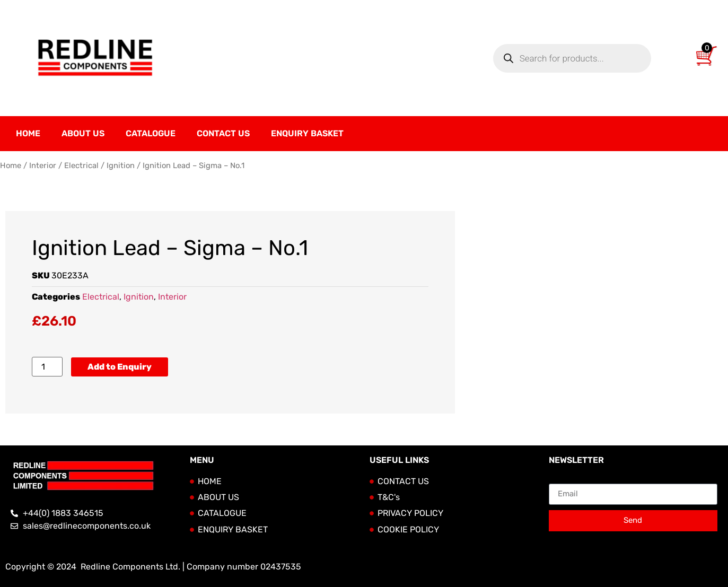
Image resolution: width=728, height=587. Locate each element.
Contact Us (223, 133)
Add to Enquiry (120, 367)
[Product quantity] (47, 367)
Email (560, 479)
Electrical (81, 165)
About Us (83, 133)
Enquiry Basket (307, 133)
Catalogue (151, 133)
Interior (43, 165)
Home (28, 133)
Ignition (121, 165)
